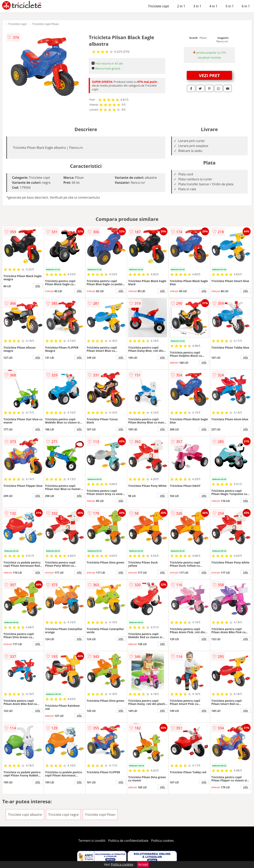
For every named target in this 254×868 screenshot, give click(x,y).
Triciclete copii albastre (25, 815)
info (38, 286)
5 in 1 (230, 6)
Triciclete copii (159, 6)
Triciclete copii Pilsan (46, 24)
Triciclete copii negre (63, 815)
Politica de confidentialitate (128, 841)
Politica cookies (163, 841)
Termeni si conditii (92, 841)
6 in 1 (246, 6)
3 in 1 (197, 6)
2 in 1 (181, 6)
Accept (143, 864)
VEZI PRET (209, 75)
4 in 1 (214, 6)
